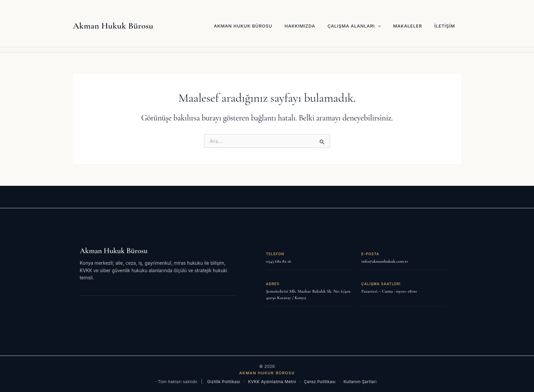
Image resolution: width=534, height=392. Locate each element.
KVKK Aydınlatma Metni (272, 382)
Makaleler (407, 26)
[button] (378, 26)
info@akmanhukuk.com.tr (385, 261)
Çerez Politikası (320, 382)
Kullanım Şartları (360, 382)
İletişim (445, 26)
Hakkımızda (300, 26)
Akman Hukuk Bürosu (113, 26)
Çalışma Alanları (354, 26)
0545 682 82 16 (279, 261)
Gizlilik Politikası (224, 382)
